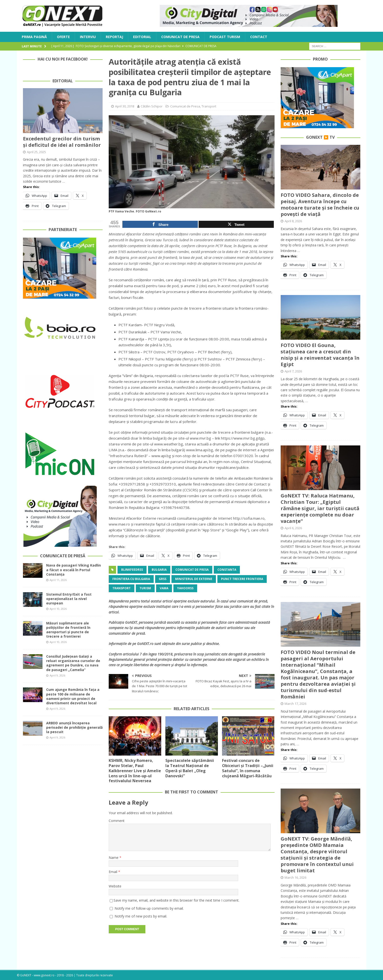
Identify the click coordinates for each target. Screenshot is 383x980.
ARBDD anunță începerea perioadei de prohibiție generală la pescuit (74, 727)
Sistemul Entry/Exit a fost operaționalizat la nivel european (69, 599)
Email (113, 872)
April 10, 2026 (58, 609)
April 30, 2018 (125, 106)
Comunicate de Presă (63, 556)
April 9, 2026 (57, 675)
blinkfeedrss (132, 570)
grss (163, 579)
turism (145, 588)
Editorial (142, 37)
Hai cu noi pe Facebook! (63, 59)
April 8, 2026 (293, 221)
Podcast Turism (225, 37)
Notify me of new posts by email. (141, 916)
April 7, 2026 (293, 371)
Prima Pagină (34, 37)
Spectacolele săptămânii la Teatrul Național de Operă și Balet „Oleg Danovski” (190, 768)
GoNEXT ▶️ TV (320, 137)
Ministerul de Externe (194, 579)
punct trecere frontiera (242, 579)
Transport (209, 106)
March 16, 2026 (295, 877)
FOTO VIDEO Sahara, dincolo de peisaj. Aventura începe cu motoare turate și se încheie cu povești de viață (320, 205)
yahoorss (185, 588)
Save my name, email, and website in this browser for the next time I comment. (176, 900)
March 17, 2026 (295, 704)
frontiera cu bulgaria (131, 579)
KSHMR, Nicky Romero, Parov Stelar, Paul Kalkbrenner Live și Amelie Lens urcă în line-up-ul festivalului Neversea (135, 771)
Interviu (88, 37)
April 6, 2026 (293, 528)
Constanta (227, 570)
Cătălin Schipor (152, 106)
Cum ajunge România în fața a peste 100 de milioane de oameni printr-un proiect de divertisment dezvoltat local (73, 696)
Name (114, 858)
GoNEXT (131, 622)
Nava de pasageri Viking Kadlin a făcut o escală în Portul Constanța (74, 570)
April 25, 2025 (36, 152)
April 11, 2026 (58, 580)
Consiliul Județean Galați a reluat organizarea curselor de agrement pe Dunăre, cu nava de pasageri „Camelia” (73, 663)
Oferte (63, 37)
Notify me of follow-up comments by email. (149, 908)
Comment (117, 821)
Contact (259, 37)
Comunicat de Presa (180, 37)
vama (164, 588)
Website (115, 886)
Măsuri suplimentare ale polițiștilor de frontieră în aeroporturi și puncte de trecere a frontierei (68, 630)
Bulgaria (159, 570)
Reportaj (114, 37)
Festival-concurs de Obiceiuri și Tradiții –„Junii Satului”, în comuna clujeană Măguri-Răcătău (248, 768)
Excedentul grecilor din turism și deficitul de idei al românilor (62, 142)
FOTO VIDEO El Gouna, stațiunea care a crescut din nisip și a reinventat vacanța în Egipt (320, 355)
